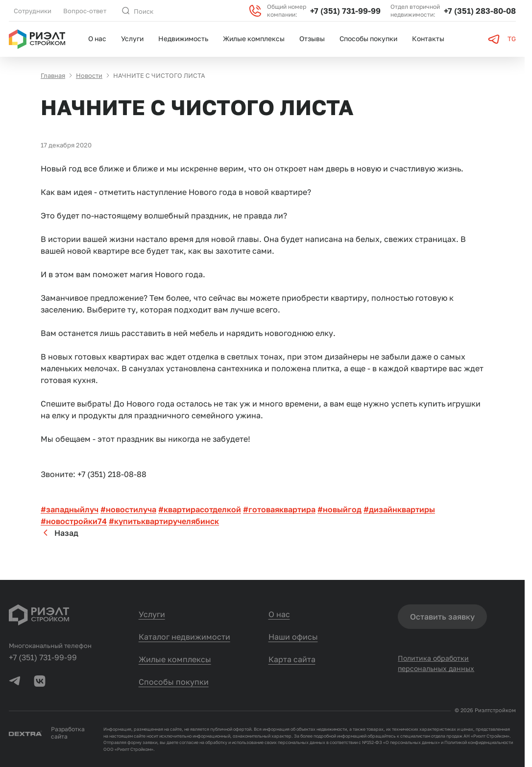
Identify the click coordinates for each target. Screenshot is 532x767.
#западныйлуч (70, 511)
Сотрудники (33, 11)
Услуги (132, 38)
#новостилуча (128, 511)
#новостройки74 (74, 523)
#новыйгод (339, 511)
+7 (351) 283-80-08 (480, 11)
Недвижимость (183, 38)
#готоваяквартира (279, 511)
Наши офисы (293, 637)
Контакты (428, 38)
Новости (89, 77)
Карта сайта (292, 659)
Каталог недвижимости (184, 637)
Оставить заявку (442, 617)
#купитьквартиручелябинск (164, 523)
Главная (53, 77)
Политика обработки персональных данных (436, 664)
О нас (97, 38)
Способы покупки (368, 38)
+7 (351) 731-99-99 (345, 11)
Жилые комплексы (254, 38)
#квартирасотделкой (200, 511)
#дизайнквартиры (399, 511)
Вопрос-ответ (85, 11)
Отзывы (312, 38)
